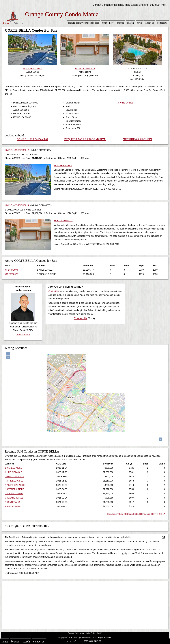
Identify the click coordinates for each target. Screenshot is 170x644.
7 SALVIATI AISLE (14, 493)
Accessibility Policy (88, 633)
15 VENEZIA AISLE (15, 489)
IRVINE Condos (126, 103)
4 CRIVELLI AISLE (14, 481)
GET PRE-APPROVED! (137, 139)
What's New (108, 23)
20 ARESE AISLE (14, 468)
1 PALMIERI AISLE (14, 498)
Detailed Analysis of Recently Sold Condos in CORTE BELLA (136, 514)
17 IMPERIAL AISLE (15, 485)
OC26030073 (12, 274)
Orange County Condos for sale (83, 23)
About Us (150, 23)
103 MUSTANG (13, 502)
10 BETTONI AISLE (15, 476)
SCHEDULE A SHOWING (33, 139)
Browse (120, 23)
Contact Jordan (23, 335)
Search (130, 23)
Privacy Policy (74, 633)
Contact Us (163, 23)
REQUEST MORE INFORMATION (85, 139)
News (140, 23)
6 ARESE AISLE (13, 506)
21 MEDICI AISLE (14, 472)
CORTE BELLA (22, 150)
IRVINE (8, 150)
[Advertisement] (85, 604)
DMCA (99, 633)
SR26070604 (12, 270)
